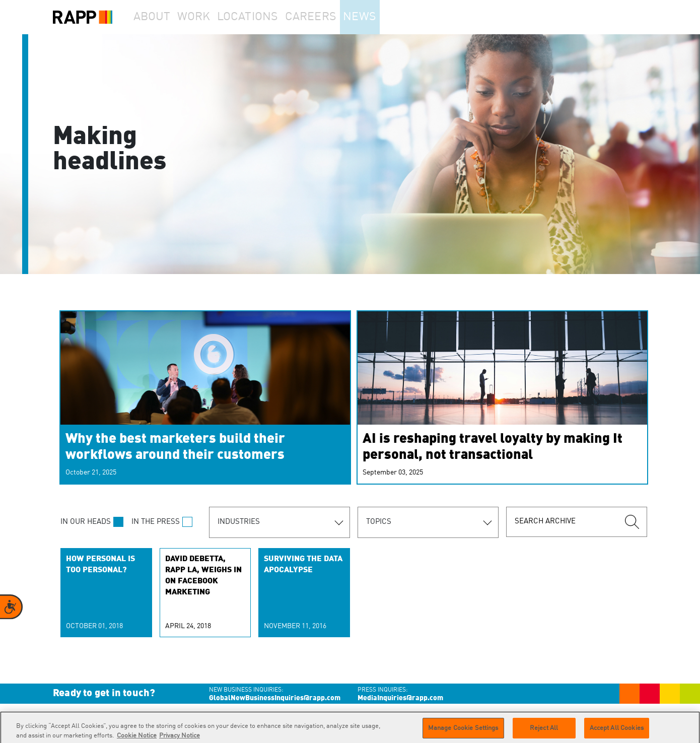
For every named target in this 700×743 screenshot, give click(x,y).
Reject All (544, 732)
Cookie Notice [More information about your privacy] (137, 739)
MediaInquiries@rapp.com (400, 698)
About (157, 17)
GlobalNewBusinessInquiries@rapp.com (275, 698)
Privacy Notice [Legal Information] (180, 739)
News (387, 17)
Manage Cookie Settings (463, 732)
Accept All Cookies (617, 732)
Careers (331, 17)
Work (208, 17)
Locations (267, 17)
